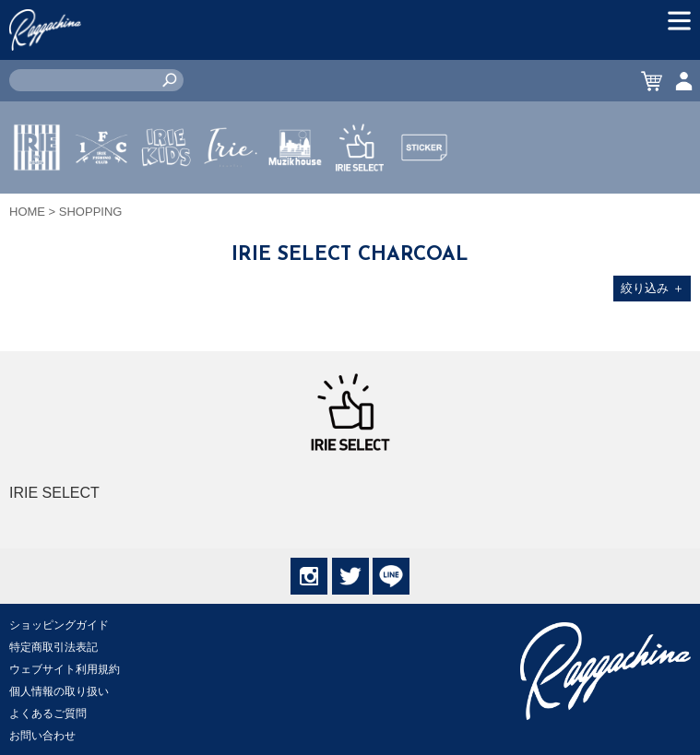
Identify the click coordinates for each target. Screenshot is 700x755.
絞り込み (653, 288)
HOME (27, 212)
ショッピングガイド (59, 625)
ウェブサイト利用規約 (65, 669)
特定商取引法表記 (53, 647)
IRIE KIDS (166, 202)
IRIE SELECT (360, 202)
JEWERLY (231, 191)
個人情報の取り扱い (59, 691)
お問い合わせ (42, 736)
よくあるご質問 (48, 714)
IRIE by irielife (37, 202)
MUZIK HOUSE (296, 202)
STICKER (424, 191)
